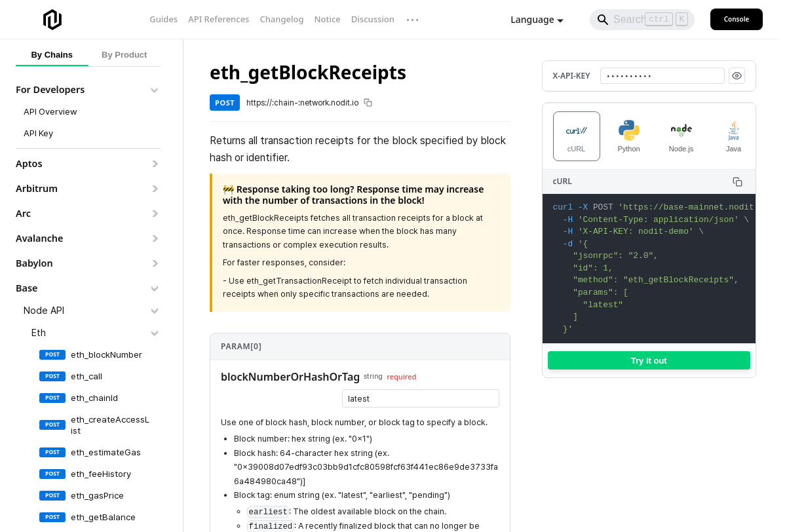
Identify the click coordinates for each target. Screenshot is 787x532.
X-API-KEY (572, 76)
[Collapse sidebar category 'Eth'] (154, 333)
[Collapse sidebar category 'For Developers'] (154, 90)
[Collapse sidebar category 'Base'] (154, 288)
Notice (327, 19)
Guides (163, 19)
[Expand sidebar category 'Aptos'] (154, 164)
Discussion (373, 19)
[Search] (642, 20)
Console (737, 19)
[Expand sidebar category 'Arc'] (154, 214)
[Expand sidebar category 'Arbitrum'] (154, 189)
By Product (124, 55)
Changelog (281, 19)
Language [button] (532, 19)
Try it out (649, 361)
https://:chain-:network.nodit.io (309, 103)
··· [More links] (413, 20)
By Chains (52, 55)
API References (219, 19)
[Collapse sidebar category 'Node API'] (154, 311)
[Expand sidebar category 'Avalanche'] (154, 238)
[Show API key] (737, 76)
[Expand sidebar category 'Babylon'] (154, 263)
